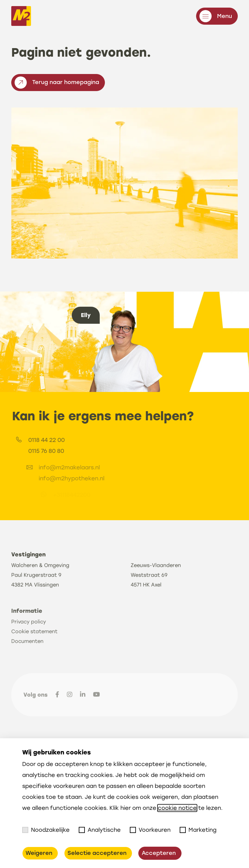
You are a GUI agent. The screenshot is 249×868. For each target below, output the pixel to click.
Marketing (198, 830)
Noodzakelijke (46, 830)
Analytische (100, 830)
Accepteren (159, 853)
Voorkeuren (150, 830)
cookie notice (177, 808)
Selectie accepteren (97, 853)
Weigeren (39, 853)
